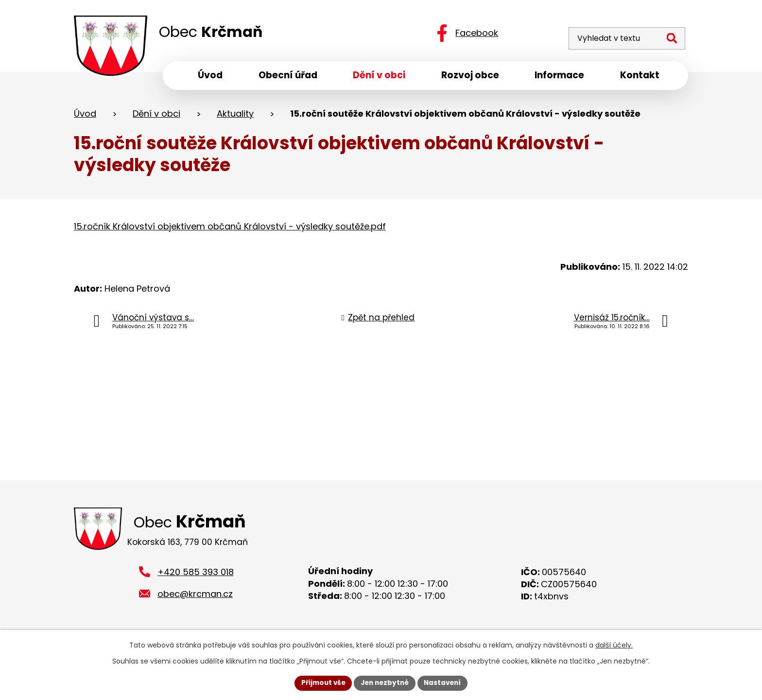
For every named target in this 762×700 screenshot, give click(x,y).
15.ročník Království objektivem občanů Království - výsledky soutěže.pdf (230, 229)
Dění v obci (156, 116)
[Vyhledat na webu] (620, 33)
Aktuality (235, 116)
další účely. (614, 645)
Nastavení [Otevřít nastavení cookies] (445, 682)
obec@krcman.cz (195, 598)
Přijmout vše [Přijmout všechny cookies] (320, 682)
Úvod (85, 116)
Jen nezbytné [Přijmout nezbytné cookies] (385, 682)
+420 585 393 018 (196, 576)
